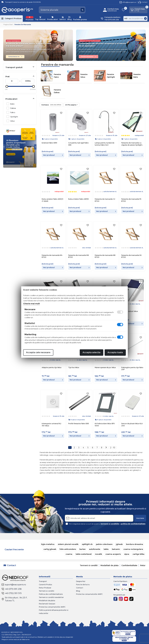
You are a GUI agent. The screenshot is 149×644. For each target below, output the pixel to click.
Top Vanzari (40, 18)
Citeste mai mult (32, 304)
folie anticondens (68, 549)
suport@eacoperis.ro (14, 585)
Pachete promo (80, 18)
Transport (43, 581)
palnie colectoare (104, 544)
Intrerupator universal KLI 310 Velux (51, 425)
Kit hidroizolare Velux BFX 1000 (105, 425)
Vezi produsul (53, 155)
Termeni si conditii (89, 565)
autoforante (95, 549)
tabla (106, 549)
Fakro (12, 112)
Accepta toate (115, 352)
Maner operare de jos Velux (105, 367)
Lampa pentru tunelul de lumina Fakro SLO (104, 144)
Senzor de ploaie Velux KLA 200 (132, 425)
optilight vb (87, 544)
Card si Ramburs (120, 581)
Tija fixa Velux (74, 367)
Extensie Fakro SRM (49, 143)
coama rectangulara (133, 549)
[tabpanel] (20, 147)
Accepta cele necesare (38, 352)
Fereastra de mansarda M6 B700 (79, 256)
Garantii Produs (45, 584)
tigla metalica (48, 544)
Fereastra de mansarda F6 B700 (131, 200)
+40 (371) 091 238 (12, 589)
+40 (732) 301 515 (12, 593)
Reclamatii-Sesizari (47, 604)
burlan (82, 549)
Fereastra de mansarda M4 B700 (52, 256)
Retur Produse (45, 588)
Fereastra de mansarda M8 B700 (105, 256)
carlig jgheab (50, 549)
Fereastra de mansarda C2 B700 (105, 200)
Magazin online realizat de (16, 639)
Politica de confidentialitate (51, 594)
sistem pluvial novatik (68, 544)
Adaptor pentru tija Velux (52, 367)
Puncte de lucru (83, 584)
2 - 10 (113, 447)
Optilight (13, 117)
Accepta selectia (91, 352)
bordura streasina (135, 544)
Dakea (12, 108)
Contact (143, 2)
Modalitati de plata (109, 565)
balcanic (116, 549)
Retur (143, 565)
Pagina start (8, 25)
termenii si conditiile (110, 524)
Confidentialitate (129, 565)
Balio (12, 104)
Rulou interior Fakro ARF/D (78, 199)
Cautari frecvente (14, 550)
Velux (12, 121)
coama (69, 554)
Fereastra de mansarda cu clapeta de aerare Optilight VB (132, 144)
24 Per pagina (71, 105)
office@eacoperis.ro (128, 2)
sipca (127, 554)
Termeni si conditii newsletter (51, 597)
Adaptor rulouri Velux (130, 311)
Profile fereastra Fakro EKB (78, 424)
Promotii (30, 18)
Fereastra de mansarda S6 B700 (131, 256)
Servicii (63, 18)
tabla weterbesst (84, 554)
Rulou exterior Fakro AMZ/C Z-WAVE (53, 200)
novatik (98, 554)
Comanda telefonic (112, 19)
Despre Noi (81, 581)
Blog (70, 18)
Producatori (53, 18)
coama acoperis (113, 554)
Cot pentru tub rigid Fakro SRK (78, 144)
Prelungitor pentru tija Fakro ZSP (132, 369)
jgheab (119, 544)
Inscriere (140, 518)
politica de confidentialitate (133, 524)
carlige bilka (138, 554)
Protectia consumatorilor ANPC (52, 607)
